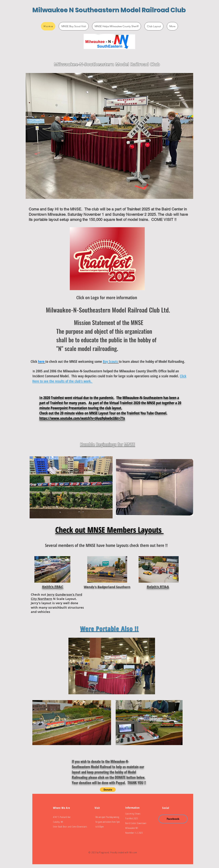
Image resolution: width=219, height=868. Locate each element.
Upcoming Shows (133, 814)
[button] (108, 790)
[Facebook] (173, 819)
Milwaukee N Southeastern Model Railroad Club (109, 10)
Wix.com (133, 852)
